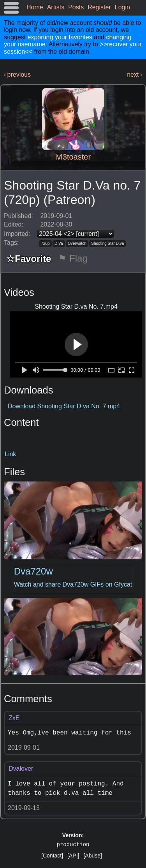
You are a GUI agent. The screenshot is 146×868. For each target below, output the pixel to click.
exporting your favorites (60, 37)
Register (99, 7)
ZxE (14, 718)
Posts (76, 7)
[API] (73, 856)
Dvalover (21, 769)
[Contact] (52, 856)
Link (10, 454)
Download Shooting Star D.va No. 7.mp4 (64, 406)
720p (45, 243)
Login (122, 7)
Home (35, 7)
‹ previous (17, 75)
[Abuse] (92, 856)
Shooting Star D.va (107, 243)
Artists (56, 7)
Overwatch (77, 243)
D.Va (59, 243)
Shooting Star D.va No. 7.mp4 (76, 307)
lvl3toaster (73, 157)
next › (135, 75)
